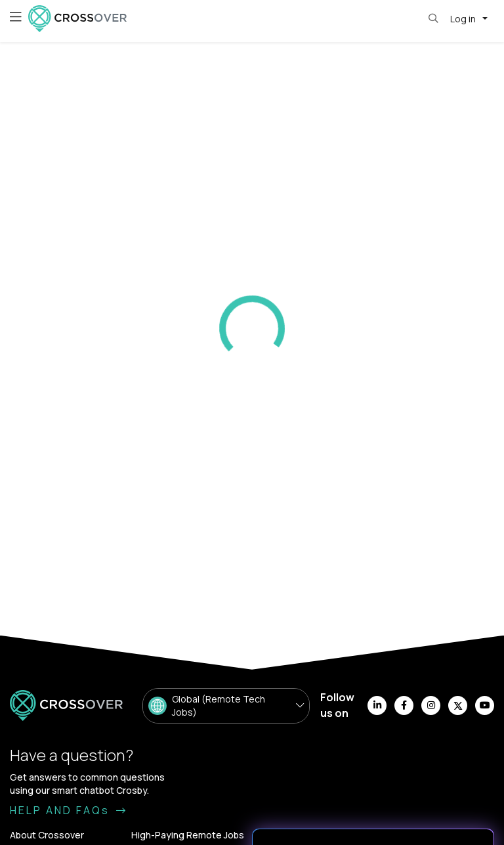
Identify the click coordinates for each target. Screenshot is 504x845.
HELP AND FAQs (69, 810)
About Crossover (47, 835)
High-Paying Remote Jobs (188, 835)
